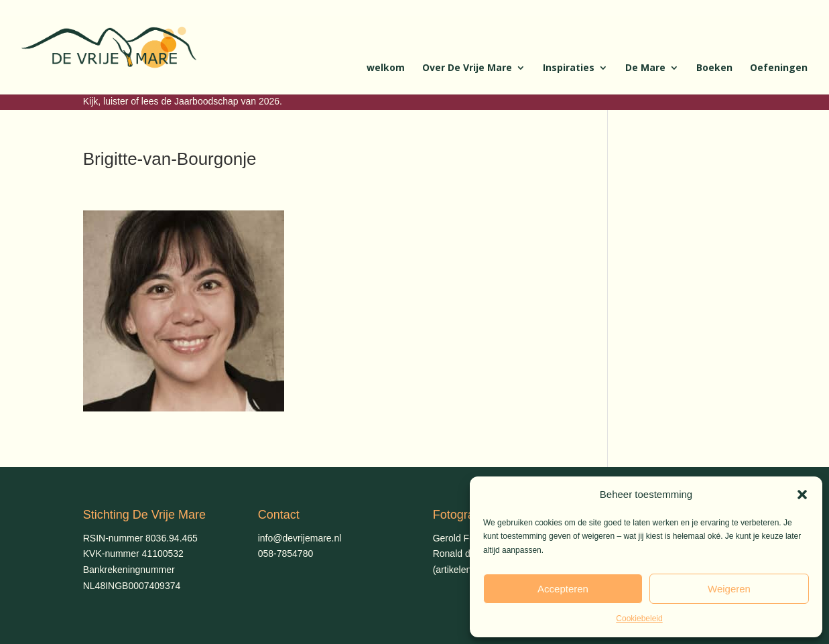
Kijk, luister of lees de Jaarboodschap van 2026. (183, 101)
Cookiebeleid (639, 619)
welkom (386, 68)
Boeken (714, 68)
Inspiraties (569, 68)
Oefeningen (779, 68)
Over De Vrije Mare (467, 68)
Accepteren (563, 589)
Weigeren (729, 589)
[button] (802, 495)
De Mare (645, 68)
